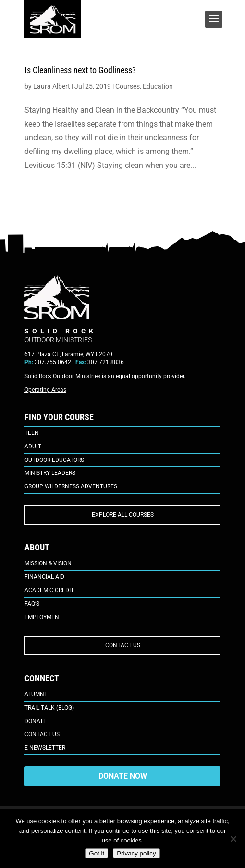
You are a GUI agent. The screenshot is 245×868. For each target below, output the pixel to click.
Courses (128, 86)
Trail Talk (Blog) (49, 708)
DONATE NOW (123, 776)
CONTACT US (123, 645)
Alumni (35, 694)
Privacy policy (136, 853)
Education (158, 86)
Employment (43, 617)
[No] (233, 839)
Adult (33, 447)
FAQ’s (32, 604)
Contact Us (42, 734)
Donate (36, 721)
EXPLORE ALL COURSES (123, 515)
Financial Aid (44, 577)
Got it (97, 853)
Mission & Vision (48, 563)
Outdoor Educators (54, 460)
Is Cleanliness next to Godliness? (80, 70)
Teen (32, 433)
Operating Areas (45, 390)
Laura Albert (52, 86)
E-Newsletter (45, 748)
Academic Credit (49, 590)
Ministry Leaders (50, 473)
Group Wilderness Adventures (71, 486)
